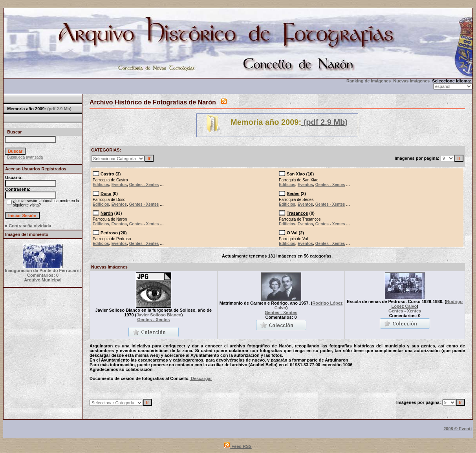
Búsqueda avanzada (25, 157)
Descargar (201, 378)
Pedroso (109, 233)
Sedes (293, 194)
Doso (106, 194)
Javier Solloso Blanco (159, 315)
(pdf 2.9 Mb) (59, 109)
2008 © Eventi (458, 429)
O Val (292, 233)
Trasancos (297, 213)
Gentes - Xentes (144, 185)
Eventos (119, 185)
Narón (107, 213)
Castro (107, 174)
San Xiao (296, 174)
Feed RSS (238, 446)
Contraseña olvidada (30, 226)
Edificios (101, 185)
